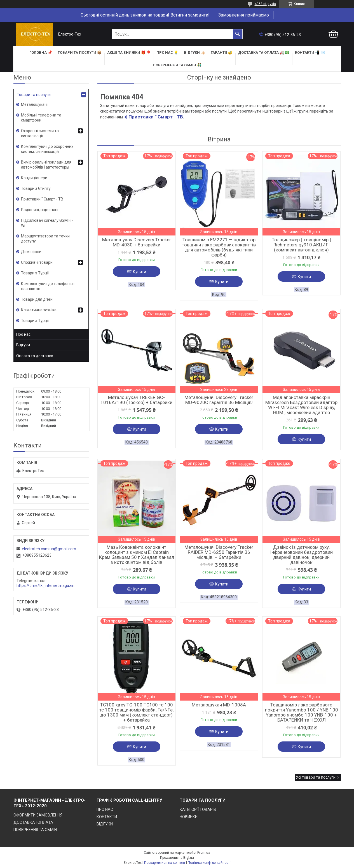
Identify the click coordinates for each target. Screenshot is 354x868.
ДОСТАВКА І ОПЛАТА (33, 822)
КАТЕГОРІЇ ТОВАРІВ (198, 809)
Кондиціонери (34, 178)
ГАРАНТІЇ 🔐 (222, 53)
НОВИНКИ (189, 817)
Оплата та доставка (35, 356)
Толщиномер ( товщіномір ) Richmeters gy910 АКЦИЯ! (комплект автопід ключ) (302, 245)
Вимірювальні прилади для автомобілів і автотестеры (46, 165)
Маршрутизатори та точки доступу (45, 239)
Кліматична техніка (39, 310)
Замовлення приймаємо (244, 15)
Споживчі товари (37, 262)
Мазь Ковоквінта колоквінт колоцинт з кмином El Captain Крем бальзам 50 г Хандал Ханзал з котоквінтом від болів (137, 555)
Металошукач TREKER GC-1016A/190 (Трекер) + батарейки (136, 400)
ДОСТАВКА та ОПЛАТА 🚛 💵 (264, 53)
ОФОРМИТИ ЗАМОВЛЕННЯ (38, 815)
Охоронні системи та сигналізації (40, 133)
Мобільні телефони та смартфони (41, 118)
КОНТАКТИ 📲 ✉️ (310, 53)
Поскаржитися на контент (165, 863)
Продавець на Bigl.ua (177, 858)
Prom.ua (204, 853)
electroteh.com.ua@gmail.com (49, 549)
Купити (140, 272)
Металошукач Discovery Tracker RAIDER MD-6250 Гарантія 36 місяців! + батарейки (219, 552)
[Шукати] (238, 34)
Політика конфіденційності (209, 863)
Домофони (31, 252)
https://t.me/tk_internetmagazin (45, 585)
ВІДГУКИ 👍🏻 (194, 53)
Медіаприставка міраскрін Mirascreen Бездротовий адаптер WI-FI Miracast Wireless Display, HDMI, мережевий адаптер (301, 405)
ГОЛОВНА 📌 (41, 53)
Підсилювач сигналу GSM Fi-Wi (47, 223)
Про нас (23, 334)
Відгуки (23, 345)
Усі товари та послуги (316, 777)
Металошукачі (34, 104)
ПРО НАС (105, 809)
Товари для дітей (37, 299)
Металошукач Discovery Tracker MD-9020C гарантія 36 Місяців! (219, 400)
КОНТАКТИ (107, 817)
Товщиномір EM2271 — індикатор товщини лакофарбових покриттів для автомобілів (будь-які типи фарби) (219, 247)
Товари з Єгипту (36, 188)
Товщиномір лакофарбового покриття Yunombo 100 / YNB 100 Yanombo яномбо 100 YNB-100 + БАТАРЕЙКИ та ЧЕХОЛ (302, 712)
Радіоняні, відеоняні (40, 210)
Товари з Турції (35, 273)
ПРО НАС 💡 (167, 53)
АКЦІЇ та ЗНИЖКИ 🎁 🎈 (129, 53)
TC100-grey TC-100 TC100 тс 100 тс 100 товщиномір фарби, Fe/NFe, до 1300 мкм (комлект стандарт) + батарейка (136, 712)
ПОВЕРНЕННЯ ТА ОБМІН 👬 (177, 65)
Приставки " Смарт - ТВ (156, 117)
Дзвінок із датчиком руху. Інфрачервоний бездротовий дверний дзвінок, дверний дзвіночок (301, 555)
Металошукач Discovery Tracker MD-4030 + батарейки (137, 242)
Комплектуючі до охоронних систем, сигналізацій (47, 149)
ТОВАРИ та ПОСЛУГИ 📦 (80, 53)
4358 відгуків (265, 4)
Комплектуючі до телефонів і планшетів (48, 286)
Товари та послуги (34, 95)
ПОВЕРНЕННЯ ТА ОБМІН (35, 830)
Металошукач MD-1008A (219, 705)
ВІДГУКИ (105, 824)
